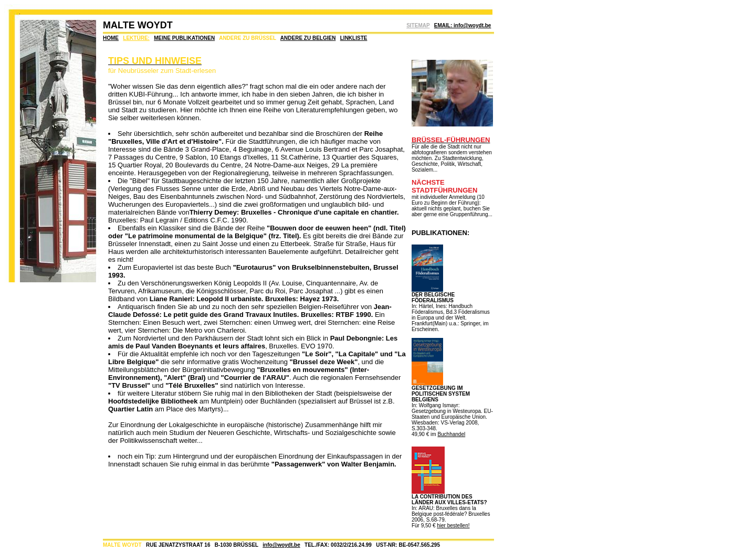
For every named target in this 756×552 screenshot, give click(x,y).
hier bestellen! (453, 526)
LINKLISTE (354, 38)
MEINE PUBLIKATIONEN (184, 38)
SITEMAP (418, 25)
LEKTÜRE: (136, 38)
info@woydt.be (281, 545)
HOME (111, 38)
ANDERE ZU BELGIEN (308, 38)
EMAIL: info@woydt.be (463, 25)
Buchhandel (451, 434)
